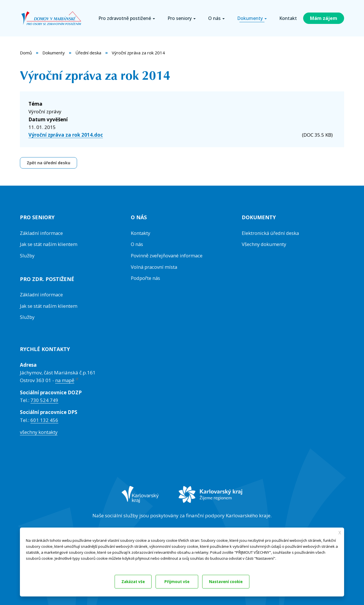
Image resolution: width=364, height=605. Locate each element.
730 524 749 (44, 399)
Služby (27, 255)
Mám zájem (324, 18)
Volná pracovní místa (155, 266)
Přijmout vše (235, 581)
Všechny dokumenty (264, 244)
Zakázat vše (129, 581)
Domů (26, 53)
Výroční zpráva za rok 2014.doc (66, 135)
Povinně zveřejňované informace (167, 255)
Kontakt (288, 18)
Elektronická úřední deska (271, 233)
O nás (137, 244)
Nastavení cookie (182, 581)
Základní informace (42, 233)
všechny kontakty (39, 431)
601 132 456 (44, 419)
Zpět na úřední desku (48, 163)
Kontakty (141, 233)
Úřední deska (88, 53)
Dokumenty (54, 53)
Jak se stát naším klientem (49, 244)
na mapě (68, 379)
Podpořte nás (146, 277)
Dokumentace (37, 564)
